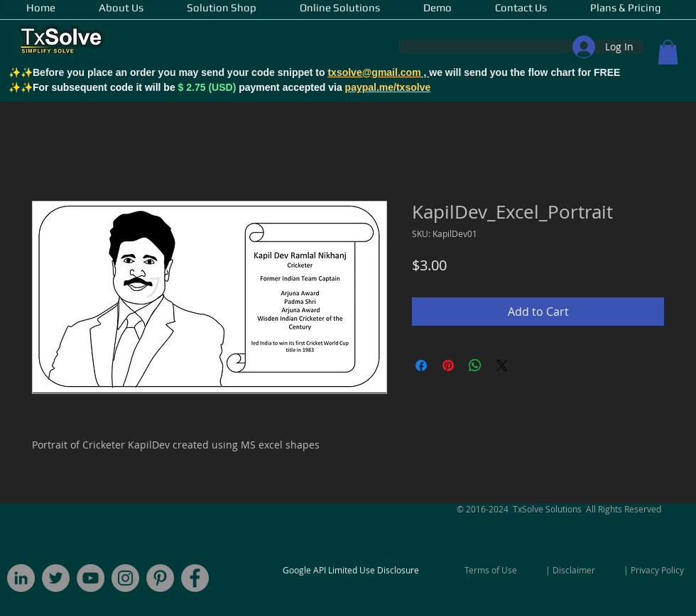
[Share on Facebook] (421, 365)
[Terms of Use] (491, 570)
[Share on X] (502, 365)
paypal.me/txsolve (388, 87)
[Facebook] (195, 578)
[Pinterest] (160, 578)
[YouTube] (91, 578)
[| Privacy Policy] (654, 570)
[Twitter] (56, 578)
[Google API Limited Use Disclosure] (351, 570)
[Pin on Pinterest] (448, 365)
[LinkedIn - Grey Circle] (21, 578)
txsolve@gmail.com (374, 72)
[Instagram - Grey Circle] (125, 578)
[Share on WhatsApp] (475, 365)
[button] (668, 52)
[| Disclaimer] (570, 570)
